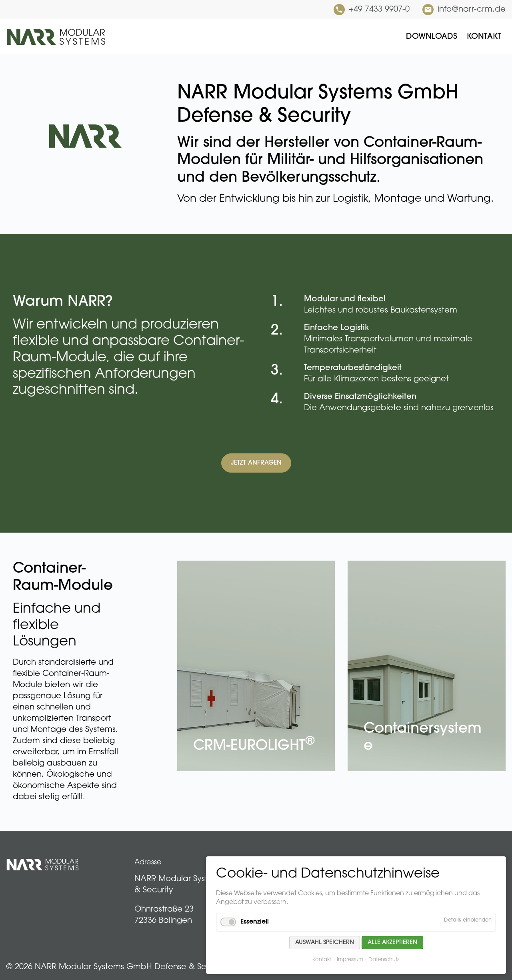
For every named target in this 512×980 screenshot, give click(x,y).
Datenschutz (384, 960)
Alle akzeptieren (392, 943)
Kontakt (322, 960)
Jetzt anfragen (256, 463)
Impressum (350, 960)
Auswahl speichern (325, 943)
